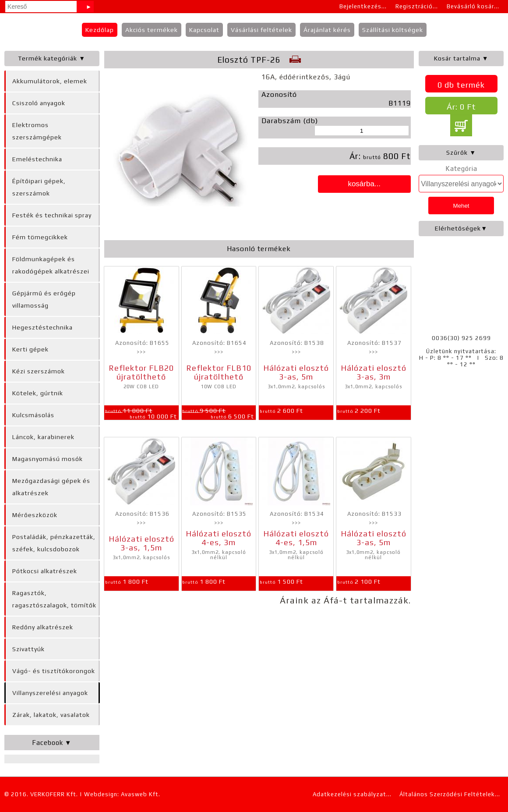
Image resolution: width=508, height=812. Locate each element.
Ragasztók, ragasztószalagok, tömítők (54, 599)
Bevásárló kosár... (473, 6)
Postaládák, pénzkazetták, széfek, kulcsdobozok (54, 543)
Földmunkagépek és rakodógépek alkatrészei (51, 265)
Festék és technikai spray (52, 215)
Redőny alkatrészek (43, 627)
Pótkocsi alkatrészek (45, 571)
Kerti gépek (30, 349)
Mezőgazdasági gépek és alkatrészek (51, 487)
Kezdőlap (100, 30)
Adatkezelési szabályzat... (352, 794)
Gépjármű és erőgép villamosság (44, 299)
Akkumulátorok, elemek (50, 81)
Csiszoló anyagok (39, 103)
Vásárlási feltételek (261, 30)
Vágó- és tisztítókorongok (54, 671)
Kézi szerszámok (39, 371)
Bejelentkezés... (363, 6)
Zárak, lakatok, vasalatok (51, 715)
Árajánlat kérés (327, 30)
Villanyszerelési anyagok (50, 693)
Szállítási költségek (393, 30)
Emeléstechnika (37, 159)
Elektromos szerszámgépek (37, 131)
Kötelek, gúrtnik (38, 393)
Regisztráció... (417, 6)
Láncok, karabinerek (43, 437)
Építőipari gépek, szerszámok (39, 187)
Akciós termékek (152, 30)
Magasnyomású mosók (48, 459)
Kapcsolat (204, 30)
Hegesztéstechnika (42, 327)
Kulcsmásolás (33, 415)
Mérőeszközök (35, 515)
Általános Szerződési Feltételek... (450, 794)
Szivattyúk (28, 649)
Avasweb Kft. (141, 794)
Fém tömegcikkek (40, 237)
